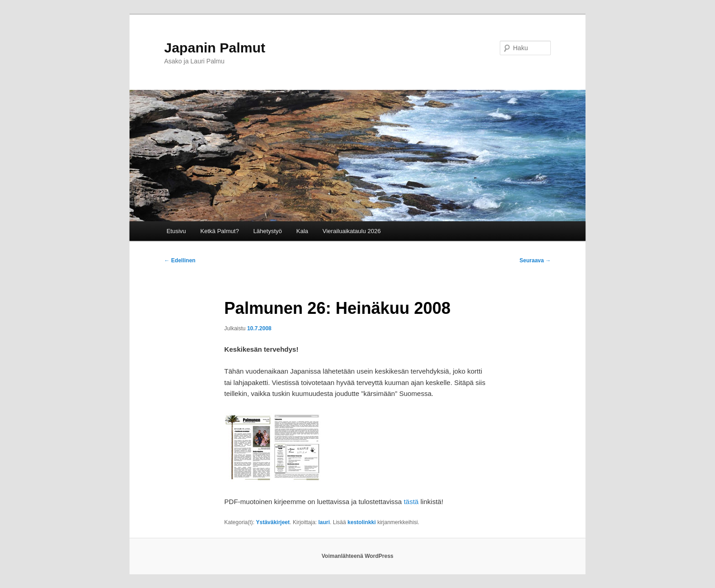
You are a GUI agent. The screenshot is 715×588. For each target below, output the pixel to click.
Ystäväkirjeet (273, 522)
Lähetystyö (267, 231)
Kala (302, 231)
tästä (411, 502)
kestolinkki (362, 522)
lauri (324, 522)
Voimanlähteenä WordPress (357, 556)
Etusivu (176, 231)
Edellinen (180, 260)
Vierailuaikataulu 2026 (352, 231)
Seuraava (535, 260)
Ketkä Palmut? (220, 231)
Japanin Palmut (215, 48)
